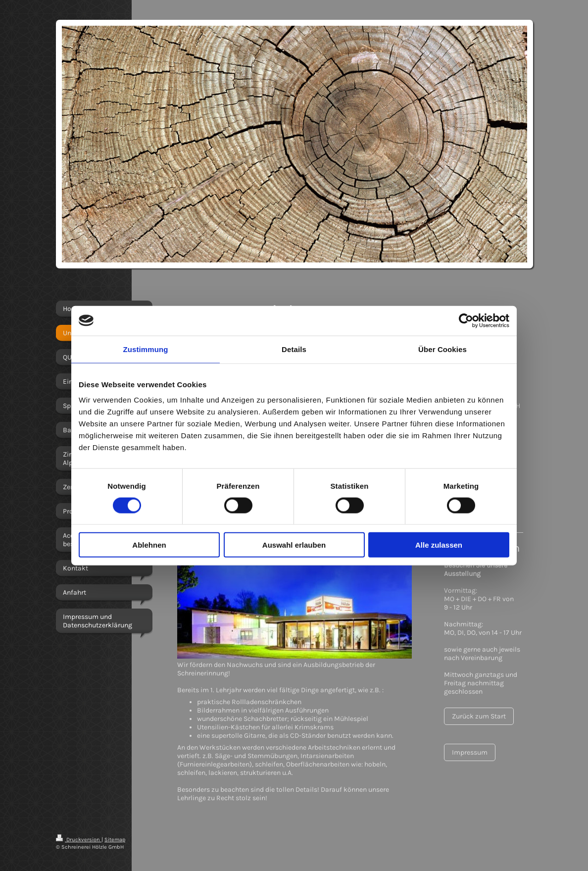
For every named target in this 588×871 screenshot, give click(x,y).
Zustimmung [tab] (146, 349)
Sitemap (115, 840)
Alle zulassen (439, 545)
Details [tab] (294, 349)
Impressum (470, 752)
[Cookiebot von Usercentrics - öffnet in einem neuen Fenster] (466, 320)
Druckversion (79, 840)
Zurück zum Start (479, 716)
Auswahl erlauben (294, 545)
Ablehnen (149, 545)
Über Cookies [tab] (442, 349)
